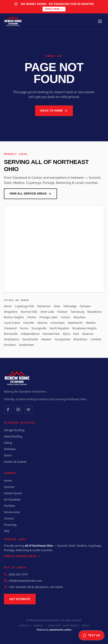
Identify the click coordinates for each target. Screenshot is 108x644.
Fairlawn (85, 306)
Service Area (12, 512)
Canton (66, 317)
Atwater (46, 339)
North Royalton (59, 328)
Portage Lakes (49, 317)
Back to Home (54, 111)
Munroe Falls (29, 312)
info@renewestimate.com (25, 581)
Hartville (29, 323)
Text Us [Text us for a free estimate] (91, 635)
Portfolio (10, 506)
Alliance (42, 323)
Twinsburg (77, 312)
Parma (24, 328)
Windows (10, 449)
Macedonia (94, 312)
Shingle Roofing (14, 430)
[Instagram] (18, 409)
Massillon (79, 317)
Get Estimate (20, 599)
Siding (8, 443)
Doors (8, 455)
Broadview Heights (84, 328)
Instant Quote (13, 493)
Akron (8, 306)
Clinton (32, 317)
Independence (30, 334)
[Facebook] (8, 409)
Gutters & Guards (15, 462)
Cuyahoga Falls (25, 306)
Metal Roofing (13, 436)
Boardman (81, 339)
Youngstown (62, 339)
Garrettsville (30, 339)
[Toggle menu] (100, 21)
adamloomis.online (60, 630)
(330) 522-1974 (18, 574)
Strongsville (39, 328)
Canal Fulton (12, 323)
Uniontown (58, 323)
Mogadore (11, 312)
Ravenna (88, 334)
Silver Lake (47, 312)
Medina (91, 323)
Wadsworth (75, 323)
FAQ (7, 531)
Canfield (96, 339)
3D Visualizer (12, 499)
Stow (57, 306)
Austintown (27, 345)
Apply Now (54, 9)
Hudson (62, 312)
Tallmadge (70, 306)
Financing (10, 525)
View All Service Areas (31, 194)
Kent (76, 334)
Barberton (44, 306)
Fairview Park (51, 334)
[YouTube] (28, 409)
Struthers (10, 345)
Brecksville (11, 334)
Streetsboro (12, 339)
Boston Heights (14, 317)
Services (9, 487)
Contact (9, 518)
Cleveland (10, 328)
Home (8, 481)
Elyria (66, 334)
